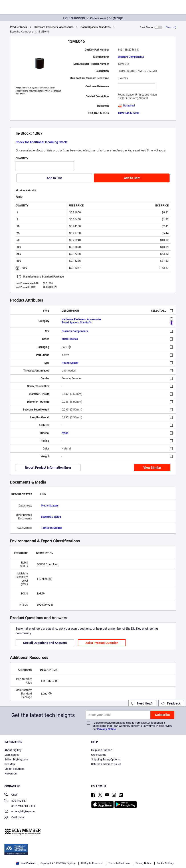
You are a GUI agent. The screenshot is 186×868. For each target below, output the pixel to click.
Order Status (99, 755)
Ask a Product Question (102, 643)
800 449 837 (16, 801)
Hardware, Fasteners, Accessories (54, 27)
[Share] (171, 27)
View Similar (152, 468)
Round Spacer (70, 363)
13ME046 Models (128, 113)
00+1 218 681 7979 (20, 806)
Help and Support (102, 750)
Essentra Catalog (51, 517)
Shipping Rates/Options (105, 760)
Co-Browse (14, 818)
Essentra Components (131, 57)
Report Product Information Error (48, 468)
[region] (93, 852)
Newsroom (11, 774)
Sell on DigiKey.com (16, 760)
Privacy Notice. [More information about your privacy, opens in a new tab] (76, 852)
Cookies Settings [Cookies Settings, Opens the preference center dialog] (64, 861)
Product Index (18, 27)
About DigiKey (13, 750)
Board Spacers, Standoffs (96, 27)
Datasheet (126, 106)
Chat (11, 795)
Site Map (10, 764)
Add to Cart (132, 178)
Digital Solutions (14, 769)
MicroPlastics (70, 339)
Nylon (65, 433)
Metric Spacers (50, 506)
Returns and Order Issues (106, 764)
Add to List (54, 178)
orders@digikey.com (20, 812)
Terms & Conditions (48, 852)
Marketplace (12, 755)
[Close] (179, 843)
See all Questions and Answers (45, 643)
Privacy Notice (107, 729)
